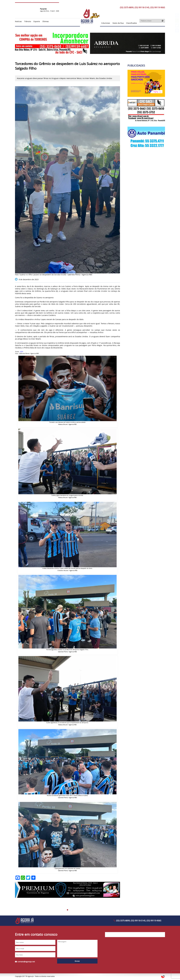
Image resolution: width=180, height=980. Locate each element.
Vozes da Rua (118, 23)
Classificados (131, 23)
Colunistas (106, 23)
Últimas (46, 21)
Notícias (18, 21)
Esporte (37, 21)
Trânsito (28, 21)
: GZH (21, 352)
